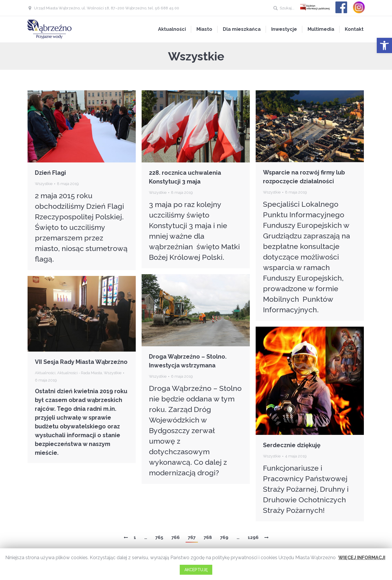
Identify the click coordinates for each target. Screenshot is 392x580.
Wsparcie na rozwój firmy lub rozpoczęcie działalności (304, 177)
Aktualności (45, 373)
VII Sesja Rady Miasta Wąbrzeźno (81, 362)
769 (224, 537)
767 (192, 537)
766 (176, 537)
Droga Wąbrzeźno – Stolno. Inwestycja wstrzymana (188, 361)
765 (159, 537)
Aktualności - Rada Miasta (80, 373)
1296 (253, 537)
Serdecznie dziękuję (292, 445)
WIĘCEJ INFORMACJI (362, 558)
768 (208, 537)
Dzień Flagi (50, 173)
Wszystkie (44, 184)
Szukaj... (287, 8)
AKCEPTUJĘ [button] (196, 570)
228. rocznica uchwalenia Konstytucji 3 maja (185, 177)
